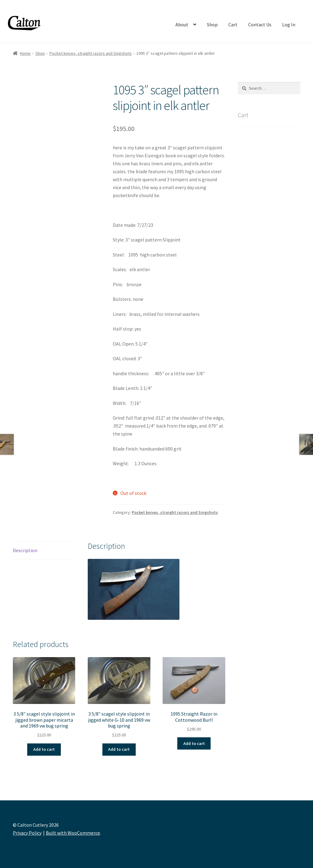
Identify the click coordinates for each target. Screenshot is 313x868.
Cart (233, 24)
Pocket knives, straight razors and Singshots (91, 53)
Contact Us (260, 24)
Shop (212, 24)
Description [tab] (25, 550)
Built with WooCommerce (73, 833)
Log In (289, 24)
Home (25, 53)
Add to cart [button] (44, 749)
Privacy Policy (27, 833)
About (182, 24)
